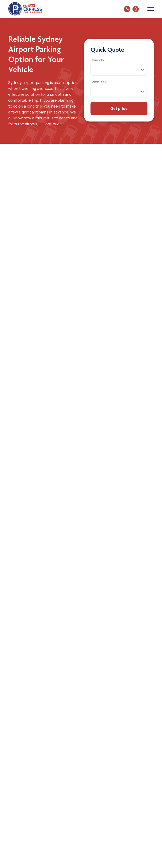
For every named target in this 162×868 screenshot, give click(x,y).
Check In (97, 60)
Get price (119, 108)
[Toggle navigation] (151, 9)
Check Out (99, 82)
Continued (52, 124)
